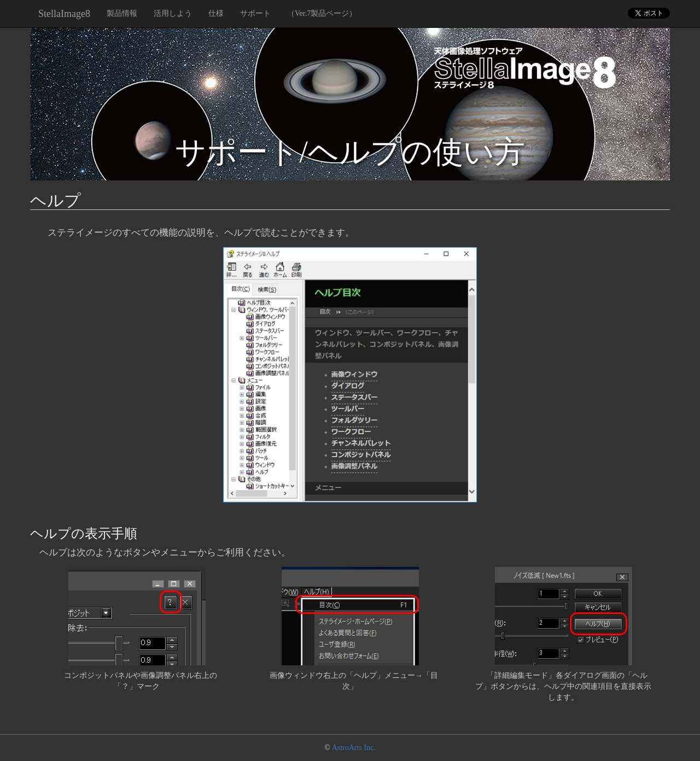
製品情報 (122, 13)
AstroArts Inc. (354, 748)
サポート (255, 13)
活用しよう (173, 13)
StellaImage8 (64, 14)
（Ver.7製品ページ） (322, 13)
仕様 (216, 13)
